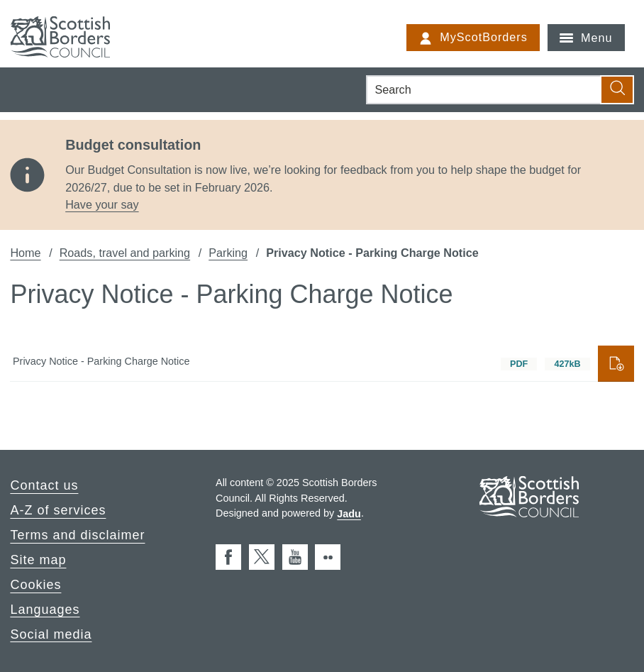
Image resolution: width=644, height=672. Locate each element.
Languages (45, 609)
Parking (228, 253)
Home (25, 253)
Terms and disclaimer (77, 535)
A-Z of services (58, 510)
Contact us (44, 485)
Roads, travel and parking (125, 253)
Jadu (349, 513)
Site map (38, 560)
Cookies (35, 585)
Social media (51, 634)
